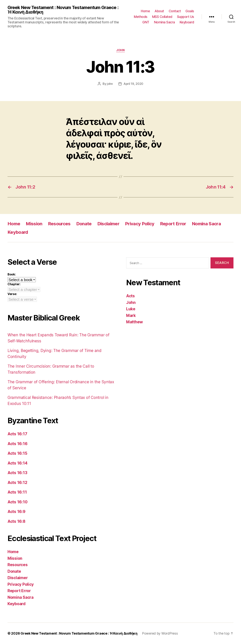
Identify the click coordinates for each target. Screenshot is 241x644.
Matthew (135, 322)
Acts (130, 296)
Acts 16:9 (16, 512)
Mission (34, 224)
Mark (131, 315)
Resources (59, 224)
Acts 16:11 (17, 492)
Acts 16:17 (17, 434)
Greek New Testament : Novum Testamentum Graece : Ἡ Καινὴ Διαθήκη (63, 10)
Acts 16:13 (17, 473)
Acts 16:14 (17, 463)
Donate (84, 224)
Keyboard (187, 22)
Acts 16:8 (16, 521)
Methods (141, 17)
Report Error (173, 224)
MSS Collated (162, 17)
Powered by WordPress (160, 633)
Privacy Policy (140, 224)
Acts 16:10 (17, 502)
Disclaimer (108, 224)
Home (145, 11)
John (120, 50)
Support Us (186, 17)
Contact (175, 11)
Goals (190, 11)
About (159, 11)
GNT (146, 22)
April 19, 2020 (133, 84)
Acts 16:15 (17, 453)
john (110, 84)
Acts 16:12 (17, 483)
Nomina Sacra (164, 22)
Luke (131, 309)
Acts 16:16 (17, 444)
